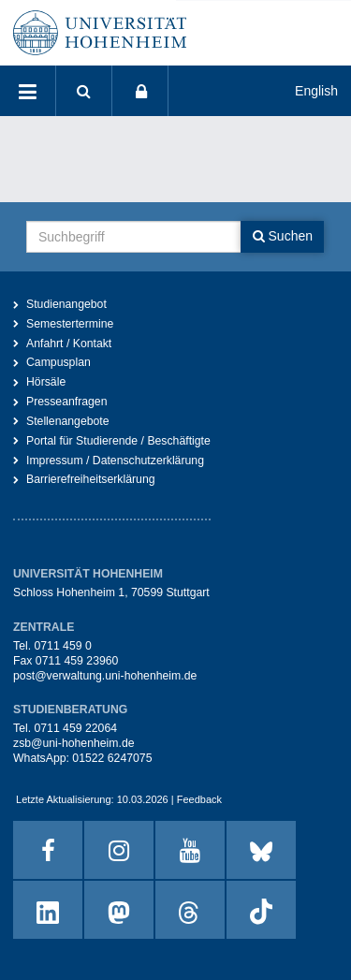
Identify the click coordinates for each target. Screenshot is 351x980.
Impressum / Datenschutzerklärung (115, 461)
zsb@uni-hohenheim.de (74, 743)
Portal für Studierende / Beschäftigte (118, 441)
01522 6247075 (112, 758)
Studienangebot (66, 304)
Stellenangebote (68, 421)
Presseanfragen (67, 402)
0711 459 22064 (75, 728)
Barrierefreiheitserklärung (91, 479)
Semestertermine (70, 324)
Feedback (199, 799)
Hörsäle (46, 382)
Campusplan (58, 362)
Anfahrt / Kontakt (69, 344)
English (316, 91)
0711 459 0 (62, 646)
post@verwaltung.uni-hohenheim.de (105, 676)
